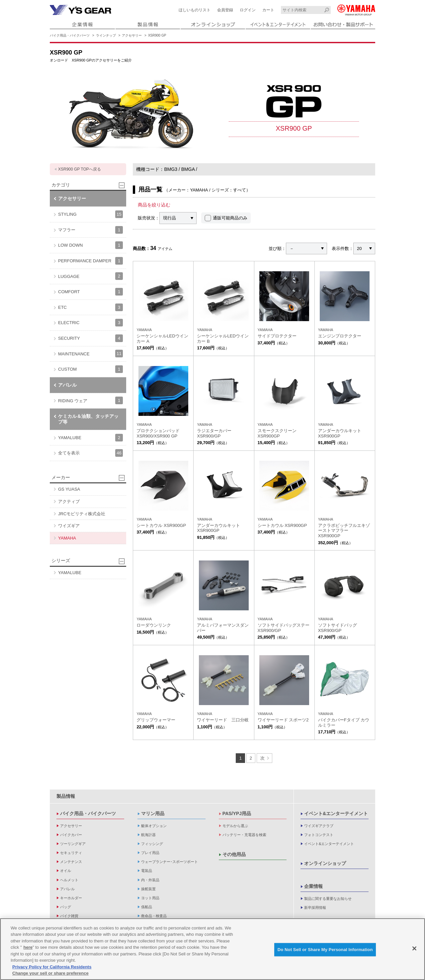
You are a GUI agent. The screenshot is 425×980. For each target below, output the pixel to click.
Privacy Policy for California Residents (52, 967)
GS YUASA (69, 489)
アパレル (67, 385)
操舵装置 (148, 889)
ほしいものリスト (195, 10)
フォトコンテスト (319, 835)
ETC (90, 307)
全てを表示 (90, 453)
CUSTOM (90, 369)
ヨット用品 (150, 898)
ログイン (248, 10)
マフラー (90, 230)
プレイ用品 (150, 853)
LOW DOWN (90, 245)
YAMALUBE (90, 438)
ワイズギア (69, 526)
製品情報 (66, 796)
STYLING (90, 214)
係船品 (147, 907)
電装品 (147, 871)
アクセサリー (132, 35)
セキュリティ (71, 853)
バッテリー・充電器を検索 (244, 835)
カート (268, 10)
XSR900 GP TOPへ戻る (80, 169)
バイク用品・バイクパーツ (70, 35)
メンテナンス (71, 862)
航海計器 (148, 835)
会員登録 (225, 10)
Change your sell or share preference (50, 973)
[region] (212, 949)
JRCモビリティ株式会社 (82, 514)
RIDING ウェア (90, 400)
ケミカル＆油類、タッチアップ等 (88, 419)
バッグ (66, 907)
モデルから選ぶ (235, 826)
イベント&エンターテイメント (336, 813)
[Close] (414, 948)
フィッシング (152, 844)
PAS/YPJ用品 (237, 813)
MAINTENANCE (90, 354)
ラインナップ (106, 35)
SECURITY (90, 338)
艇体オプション (154, 826)
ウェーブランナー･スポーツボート (170, 862)
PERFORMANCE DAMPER (90, 261)
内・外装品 (150, 880)
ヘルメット (69, 880)
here (28, 947)
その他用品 (234, 854)
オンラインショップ (325, 863)
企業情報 (313, 886)
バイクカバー (71, 835)
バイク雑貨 (69, 916)
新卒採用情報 (315, 908)
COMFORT (90, 292)
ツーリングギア (73, 844)
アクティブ (69, 501)
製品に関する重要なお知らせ (328, 899)
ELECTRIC (90, 323)
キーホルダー (71, 898)
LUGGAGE (90, 276)
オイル (66, 871)
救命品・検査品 (154, 916)
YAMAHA (67, 538)
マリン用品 (153, 813)
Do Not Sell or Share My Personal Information (325, 950)
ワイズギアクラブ (319, 826)
